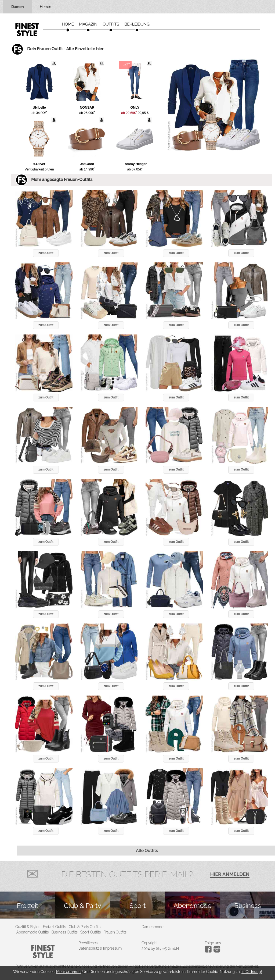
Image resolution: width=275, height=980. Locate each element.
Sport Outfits (91, 932)
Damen (17, 7)
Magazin (88, 24)
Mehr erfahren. (69, 972)
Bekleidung (137, 24)
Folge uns (213, 943)
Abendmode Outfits (33, 932)
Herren (45, 7)
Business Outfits (64, 932)
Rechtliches (88, 943)
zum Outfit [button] (46, 253)
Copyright (150, 943)
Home (68, 24)
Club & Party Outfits (85, 927)
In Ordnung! (252, 972)
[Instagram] (209, 951)
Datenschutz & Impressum (100, 948)
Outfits (111, 24)
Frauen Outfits (115, 932)
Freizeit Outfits (54, 927)
